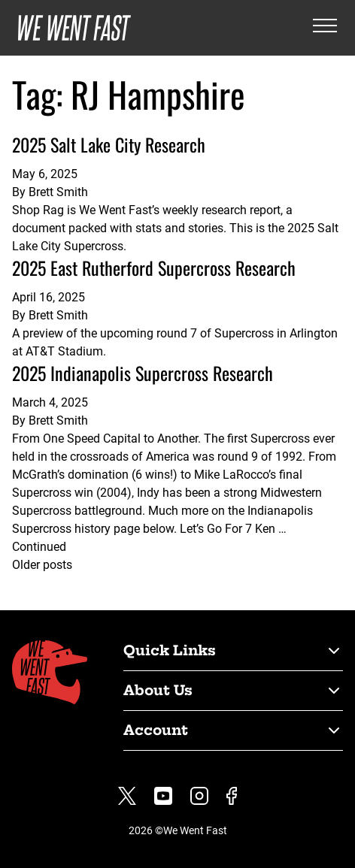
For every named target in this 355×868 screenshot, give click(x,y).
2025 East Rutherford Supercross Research (154, 268)
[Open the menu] (325, 28)
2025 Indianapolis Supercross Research (143, 373)
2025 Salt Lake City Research (109, 144)
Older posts (42, 565)
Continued (39, 547)
